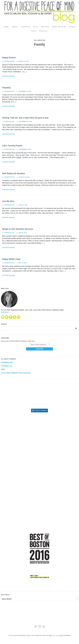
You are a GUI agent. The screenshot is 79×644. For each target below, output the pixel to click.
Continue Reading (9, 76)
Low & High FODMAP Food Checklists (16, 373)
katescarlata (9, 61)
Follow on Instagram (41, 411)
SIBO (3, 369)
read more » (5, 312)
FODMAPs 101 (7, 366)
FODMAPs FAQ (7, 363)
